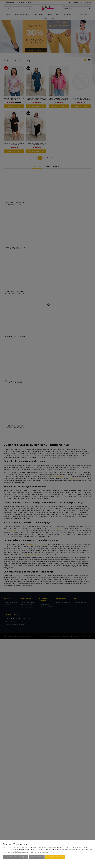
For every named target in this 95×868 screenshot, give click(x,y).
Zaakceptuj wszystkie (55, 857)
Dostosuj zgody (37, 857)
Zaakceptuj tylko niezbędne (16, 857)
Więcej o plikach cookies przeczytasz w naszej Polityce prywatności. (26, 853)
